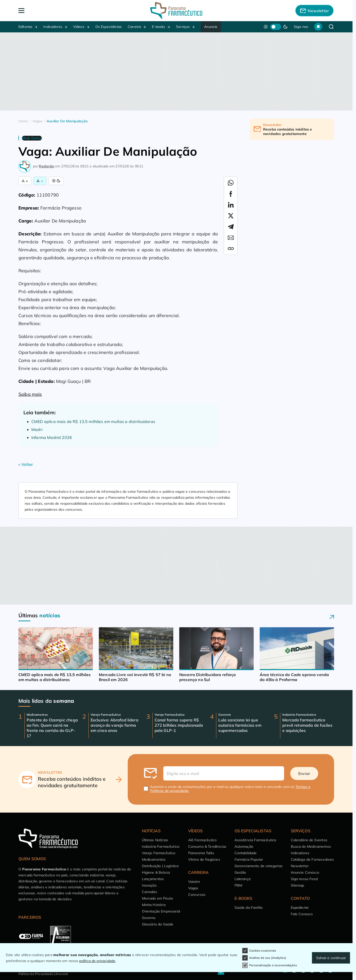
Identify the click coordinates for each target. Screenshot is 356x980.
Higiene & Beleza (156, 872)
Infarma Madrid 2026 (52, 437)
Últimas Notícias (155, 840)
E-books (158, 27)
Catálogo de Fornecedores (312, 859)
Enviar (304, 773)
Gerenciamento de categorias (259, 866)
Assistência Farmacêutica (255, 840)
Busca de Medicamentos (311, 846)
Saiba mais (30, 394)
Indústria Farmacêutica (161, 846)
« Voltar (26, 464)
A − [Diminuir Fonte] (40, 181)
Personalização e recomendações (270, 965)
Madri (37, 429)
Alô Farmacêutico (203, 840)
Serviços (183, 27)
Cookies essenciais (259, 951)
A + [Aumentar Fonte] (25, 181)
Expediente (300, 908)
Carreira (134, 27)
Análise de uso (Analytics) (264, 958)
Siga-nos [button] (301, 27)
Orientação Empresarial (161, 911)
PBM (238, 885)
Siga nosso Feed (304, 879)
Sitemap (297, 885)
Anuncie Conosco (305, 872)
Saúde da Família (249, 908)
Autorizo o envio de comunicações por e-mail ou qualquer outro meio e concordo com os (230, 789)
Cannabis (149, 892)
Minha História (154, 905)
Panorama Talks (201, 853)
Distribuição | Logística (160, 866)
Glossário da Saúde (158, 924)
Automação (244, 846)
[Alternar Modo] (56, 181)
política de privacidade (97, 961)
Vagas (193, 888)
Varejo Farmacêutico (159, 853)
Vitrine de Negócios (204, 859)
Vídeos (79, 27)
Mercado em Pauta (157, 898)
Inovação (149, 885)
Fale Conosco (302, 914)
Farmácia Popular (249, 859)
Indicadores (53, 27)
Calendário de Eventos (309, 840)
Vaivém (194, 882)
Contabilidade (246, 853)
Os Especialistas (109, 27)
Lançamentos (153, 879)
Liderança (242, 879)
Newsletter (300, 866)
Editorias (25, 27)
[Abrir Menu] (50, 11)
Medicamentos (154, 859)
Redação (46, 166)
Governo (149, 918)
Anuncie (211, 27)
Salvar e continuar (331, 958)
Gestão (240, 872)
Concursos (197, 895)
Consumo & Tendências (207, 846)
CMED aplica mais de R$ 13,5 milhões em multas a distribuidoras (93, 421)
